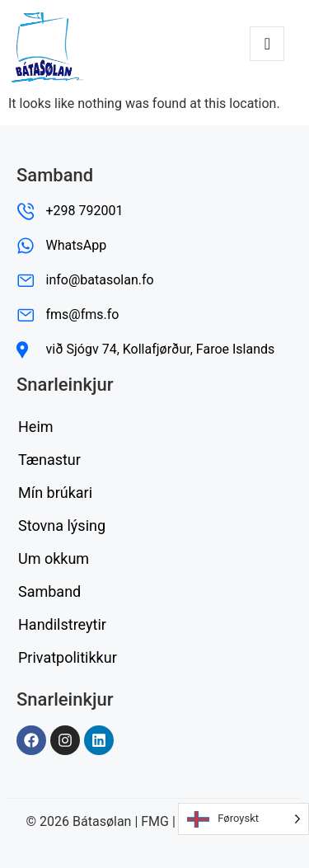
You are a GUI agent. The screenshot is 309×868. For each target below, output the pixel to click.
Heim (36, 427)
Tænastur (49, 460)
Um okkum (54, 558)
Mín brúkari (55, 493)
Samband (49, 591)
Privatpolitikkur (68, 657)
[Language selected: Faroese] (243, 819)
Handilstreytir (62, 624)
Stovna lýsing (62, 525)
